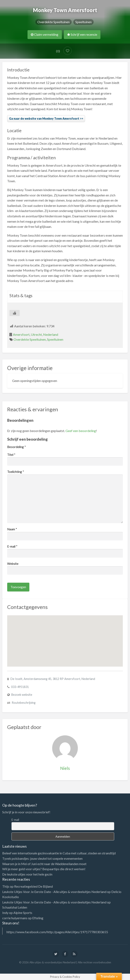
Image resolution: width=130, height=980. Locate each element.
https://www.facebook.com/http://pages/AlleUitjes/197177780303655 (57, 932)
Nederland (51, 334)
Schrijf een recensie (82, 34)
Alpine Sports (23, 913)
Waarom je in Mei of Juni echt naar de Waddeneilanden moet (44, 864)
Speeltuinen (83, 22)
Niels (65, 768)
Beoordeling (17, 447)
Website (13, 564)
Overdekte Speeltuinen (53, 22)
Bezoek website (22, 695)
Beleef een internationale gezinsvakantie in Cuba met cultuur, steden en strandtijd (59, 853)
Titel (11, 455)
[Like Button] (15, 313)
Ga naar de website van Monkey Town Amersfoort (44, 119)
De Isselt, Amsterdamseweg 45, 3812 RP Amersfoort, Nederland (53, 679)
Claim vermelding (45, 34)
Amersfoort (21, 334)
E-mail (12, 546)
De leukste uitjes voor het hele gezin (27, 874)
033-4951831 (20, 687)
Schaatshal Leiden (15, 907)
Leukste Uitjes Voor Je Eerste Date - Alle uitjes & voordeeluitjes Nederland (54, 892)
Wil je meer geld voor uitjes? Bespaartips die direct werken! (44, 869)
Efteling (38, 918)
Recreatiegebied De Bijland (33, 886)
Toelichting (16, 472)
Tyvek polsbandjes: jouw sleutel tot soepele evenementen (42, 858)
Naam (12, 529)
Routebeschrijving (24, 703)
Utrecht (36, 334)
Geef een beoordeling (81, 431)
